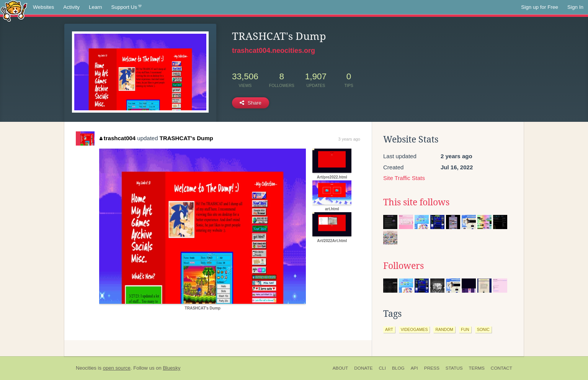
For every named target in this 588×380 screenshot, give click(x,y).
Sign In (575, 7)
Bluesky (171, 368)
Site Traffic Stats (404, 178)
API (414, 368)
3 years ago (349, 139)
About (341, 368)
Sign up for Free (540, 7)
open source (117, 368)
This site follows (416, 202)
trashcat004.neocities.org (274, 51)
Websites (43, 7)
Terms (477, 368)
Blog (398, 368)
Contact (501, 368)
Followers (403, 266)
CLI (382, 368)
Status (454, 368)
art (389, 329)
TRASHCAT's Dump (186, 138)
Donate (363, 368)
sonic (483, 329)
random (444, 329)
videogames (414, 329)
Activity (71, 7)
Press (432, 368)
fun (465, 329)
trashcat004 (118, 138)
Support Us (127, 7)
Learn (96, 7)
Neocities (86, 368)
